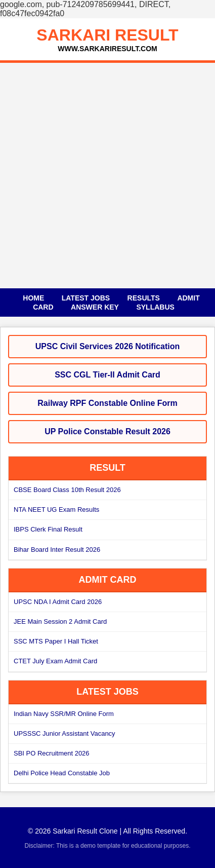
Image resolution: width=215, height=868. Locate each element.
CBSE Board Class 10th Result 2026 (67, 490)
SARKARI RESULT (107, 35)
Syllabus (155, 307)
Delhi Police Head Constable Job (62, 773)
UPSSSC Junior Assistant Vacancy (64, 733)
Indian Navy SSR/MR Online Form (64, 714)
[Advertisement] (107, 176)
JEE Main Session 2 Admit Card (60, 621)
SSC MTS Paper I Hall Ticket (56, 641)
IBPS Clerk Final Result (48, 529)
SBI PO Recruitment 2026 (52, 753)
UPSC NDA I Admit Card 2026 (58, 602)
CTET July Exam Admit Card (55, 661)
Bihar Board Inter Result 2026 (57, 550)
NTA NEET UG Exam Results (56, 510)
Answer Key (95, 307)
